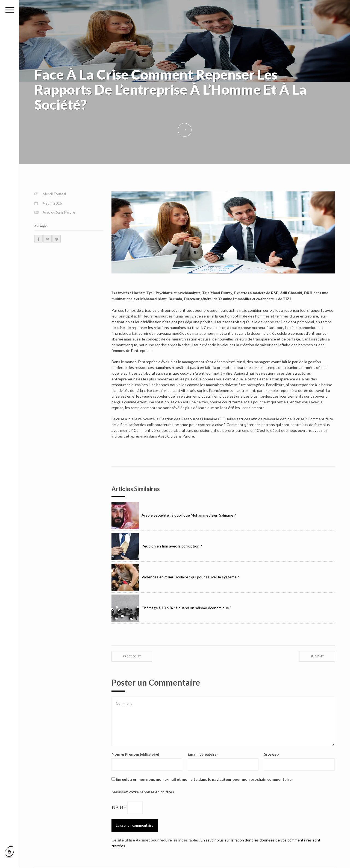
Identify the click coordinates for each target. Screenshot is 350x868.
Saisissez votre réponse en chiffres (143, 792)
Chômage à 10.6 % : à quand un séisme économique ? (171, 608)
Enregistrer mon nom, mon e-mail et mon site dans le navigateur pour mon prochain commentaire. (204, 779)
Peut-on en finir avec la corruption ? (157, 546)
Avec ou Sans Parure (59, 212)
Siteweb (271, 754)
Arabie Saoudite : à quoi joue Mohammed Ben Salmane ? (174, 515)
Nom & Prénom (135, 754)
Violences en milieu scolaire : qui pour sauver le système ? (175, 577)
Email (203, 754)
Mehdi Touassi (54, 194)
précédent (132, 656)
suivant (317, 656)
